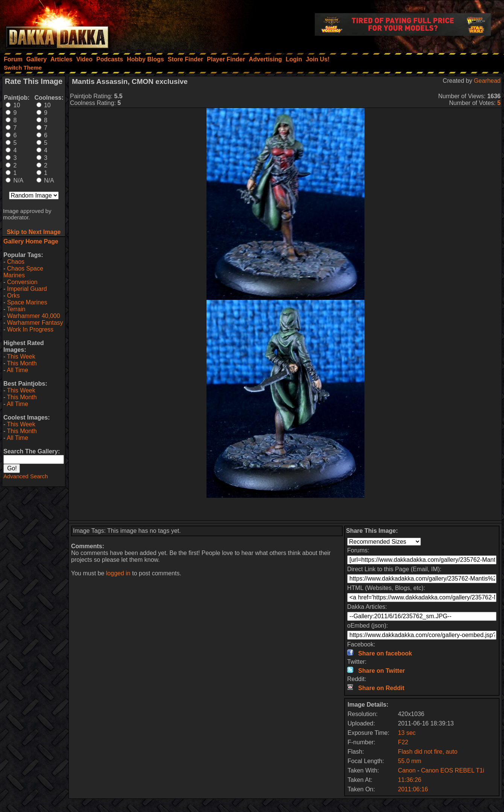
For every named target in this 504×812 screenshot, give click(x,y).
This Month (22, 363)
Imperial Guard (27, 289)
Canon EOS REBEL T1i (452, 770)
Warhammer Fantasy (35, 323)
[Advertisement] (285, 509)
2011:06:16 (413, 789)
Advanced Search (26, 476)
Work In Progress (30, 329)
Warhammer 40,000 (34, 316)
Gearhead (487, 81)
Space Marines (27, 302)
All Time (17, 370)
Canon (407, 770)
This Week (21, 357)
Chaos (16, 262)
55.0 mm (410, 761)
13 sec (407, 733)
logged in (118, 573)
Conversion (22, 282)
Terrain (16, 309)
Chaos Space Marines (23, 272)
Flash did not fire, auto (428, 752)
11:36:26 (410, 780)
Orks (14, 296)
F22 (403, 742)
